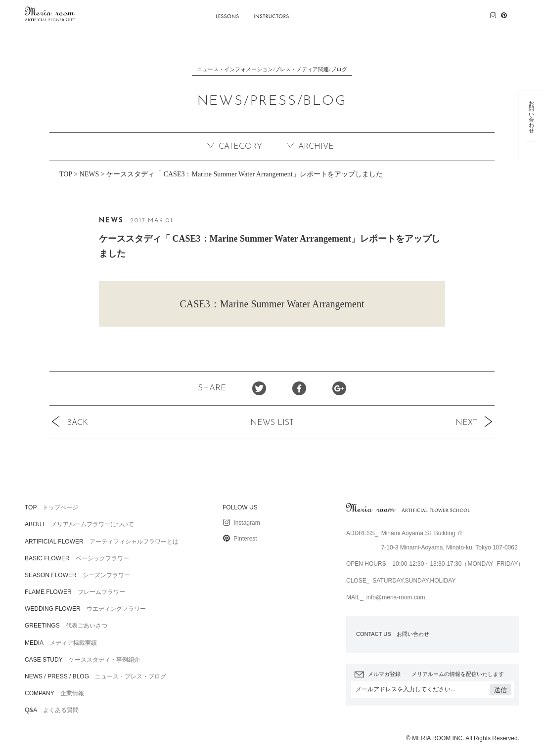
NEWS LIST (272, 423)
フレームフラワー (75, 592)
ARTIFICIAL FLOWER (178, 13)
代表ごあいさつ (66, 626)
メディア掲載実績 (61, 643)
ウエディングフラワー (85, 609)
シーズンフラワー (77, 575)
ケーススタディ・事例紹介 (82, 660)
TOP (66, 174)
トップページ (51, 507)
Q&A (472, 13)
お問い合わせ (393, 634)
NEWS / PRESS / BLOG (380, 13)
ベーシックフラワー (77, 558)
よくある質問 (52, 710)
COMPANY (438, 13)
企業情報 (54, 693)
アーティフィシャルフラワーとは (102, 542)
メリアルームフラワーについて (79, 524)
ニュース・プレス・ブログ (95, 676)
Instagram (241, 523)
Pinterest (240, 539)
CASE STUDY (320, 13)
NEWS (90, 174)
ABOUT (130, 13)
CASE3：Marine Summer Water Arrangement (272, 304)
